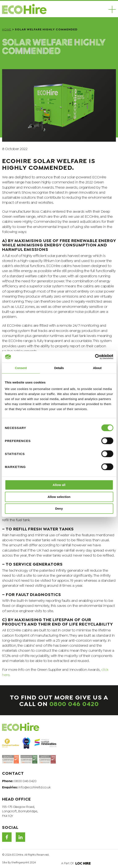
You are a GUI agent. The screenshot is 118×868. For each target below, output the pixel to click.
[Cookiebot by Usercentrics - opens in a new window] (95, 357)
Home (7, 29)
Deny (59, 509)
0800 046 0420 (74, 703)
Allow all (59, 485)
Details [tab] (59, 368)
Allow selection (59, 497)
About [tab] (97, 368)
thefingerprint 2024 (24, 862)
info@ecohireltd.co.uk (35, 787)
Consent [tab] (21, 368)
